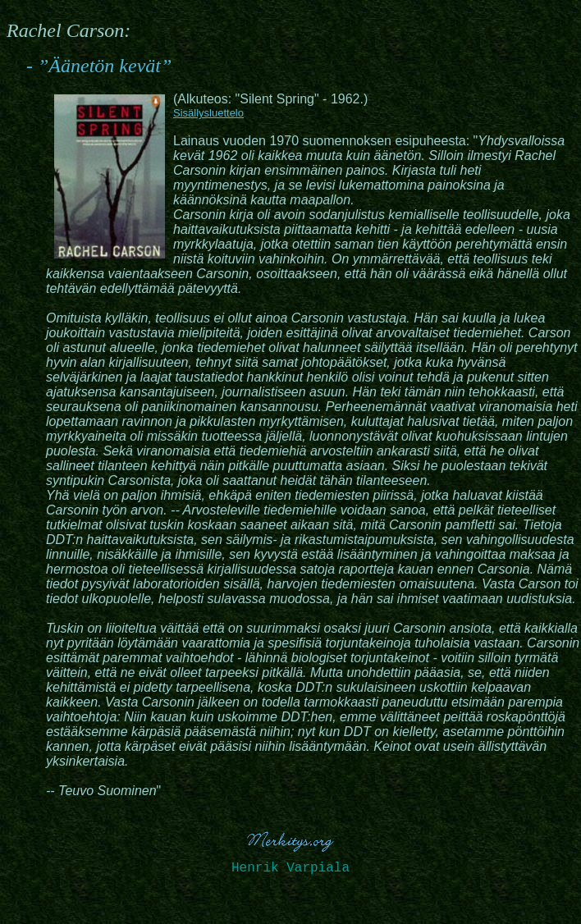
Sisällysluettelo (208, 113)
